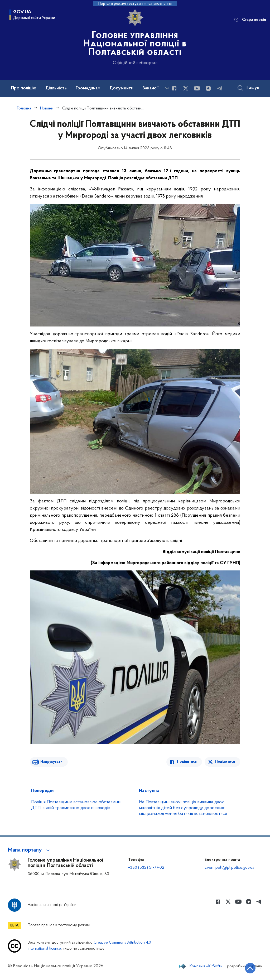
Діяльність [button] (56, 88)
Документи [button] (121, 88)
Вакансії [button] (151, 88)
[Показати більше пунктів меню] (167, 88)
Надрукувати (51, 762)
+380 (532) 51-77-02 (146, 868)
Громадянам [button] (88, 88)
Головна (24, 108)
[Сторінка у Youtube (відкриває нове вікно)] (197, 88)
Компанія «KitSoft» (206, 966)
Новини (47, 108)
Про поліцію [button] (24, 88)
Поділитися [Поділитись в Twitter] (225, 762)
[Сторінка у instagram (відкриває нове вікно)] (208, 88)
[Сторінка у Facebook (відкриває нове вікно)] (174, 88)
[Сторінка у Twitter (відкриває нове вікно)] (186, 88)
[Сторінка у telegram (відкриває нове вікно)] (220, 88)
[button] (30, 850)
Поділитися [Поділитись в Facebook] (187, 762)
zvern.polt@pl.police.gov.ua (229, 868)
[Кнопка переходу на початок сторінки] (250, 968)
